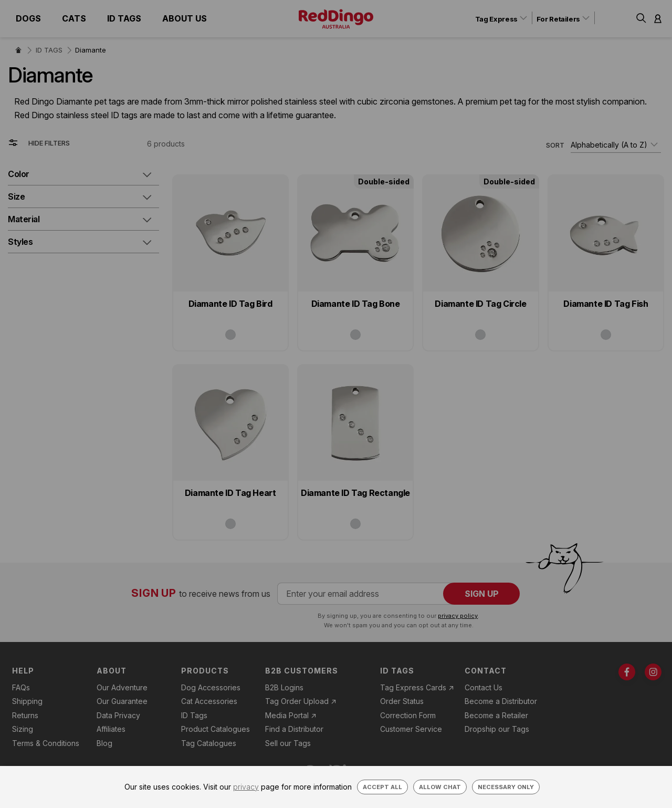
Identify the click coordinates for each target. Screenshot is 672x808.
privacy (246, 787)
